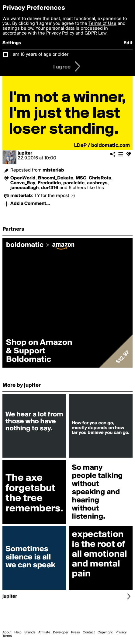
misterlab (53, 170)
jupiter (25, 153)
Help (18, 632)
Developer (61, 632)
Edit (128, 43)
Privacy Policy (60, 33)
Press (76, 632)
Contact (89, 632)
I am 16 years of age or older (39, 55)
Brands (30, 632)
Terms (7, 636)
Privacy (121, 632)
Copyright (105, 632)
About (7, 632)
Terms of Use (102, 24)
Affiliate (44, 632)
